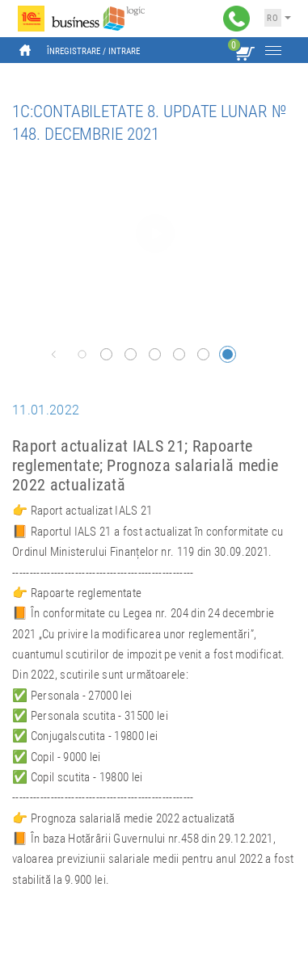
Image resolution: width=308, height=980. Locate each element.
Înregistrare (74, 51)
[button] (54, 354)
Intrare (124, 51)
